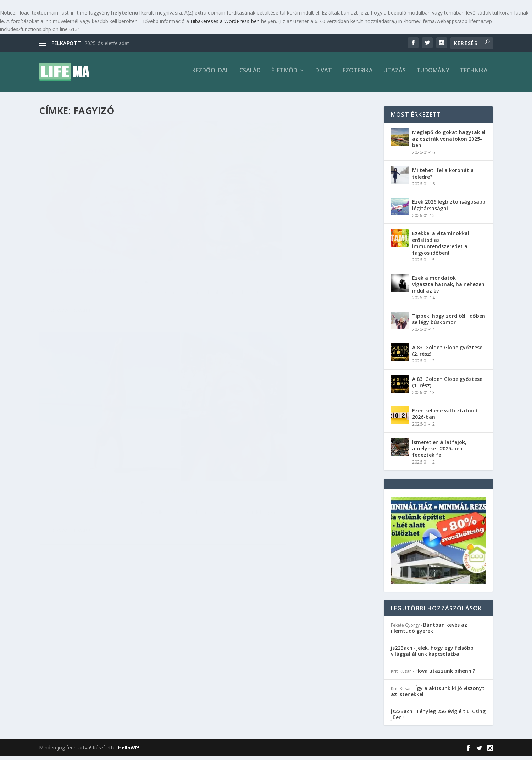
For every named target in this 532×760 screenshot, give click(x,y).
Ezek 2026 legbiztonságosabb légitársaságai (449, 209)
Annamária (72, 250)
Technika (474, 75)
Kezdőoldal (210, 75)
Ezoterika (358, 75)
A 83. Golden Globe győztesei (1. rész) (448, 386)
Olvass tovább (70, 286)
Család (250, 75)
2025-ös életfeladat (107, 43)
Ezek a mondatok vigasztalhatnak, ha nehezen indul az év (448, 289)
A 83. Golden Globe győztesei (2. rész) (448, 355)
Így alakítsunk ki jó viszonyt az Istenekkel (438, 695)
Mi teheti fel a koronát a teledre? (443, 177)
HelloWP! (129, 752)
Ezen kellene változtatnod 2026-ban (445, 418)
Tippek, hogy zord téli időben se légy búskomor (449, 323)
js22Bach (402, 652)
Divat (324, 75)
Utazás (395, 75)
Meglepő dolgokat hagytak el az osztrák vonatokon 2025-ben (449, 143)
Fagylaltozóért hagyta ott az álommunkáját (271, 238)
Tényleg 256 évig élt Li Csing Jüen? (438, 718)
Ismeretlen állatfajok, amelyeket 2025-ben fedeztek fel (439, 453)
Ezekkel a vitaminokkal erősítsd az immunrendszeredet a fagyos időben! (441, 247)
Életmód (284, 75)
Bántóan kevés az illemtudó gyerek (429, 632)
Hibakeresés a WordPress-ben (225, 21)
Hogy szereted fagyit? (83, 239)
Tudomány (433, 75)
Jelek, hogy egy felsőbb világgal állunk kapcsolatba (432, 655)
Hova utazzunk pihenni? (445, 675)
